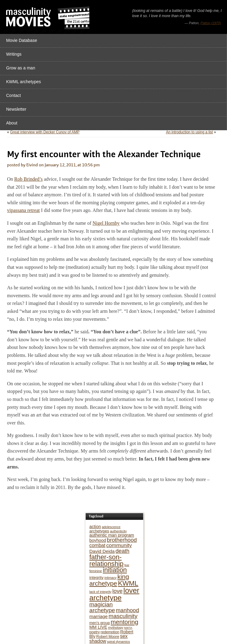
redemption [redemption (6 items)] (110, 632)
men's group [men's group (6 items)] (100, 623)
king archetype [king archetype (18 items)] (109, 580)
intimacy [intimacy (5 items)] (110, 578)
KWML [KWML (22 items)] (128, 583)
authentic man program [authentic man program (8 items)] (112, 535)
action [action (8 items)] (95, 527)
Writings (14, 54)
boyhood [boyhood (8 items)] (98, 540)
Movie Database (22, 40)
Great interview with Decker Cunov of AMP (45, 132)
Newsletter (16, 109)
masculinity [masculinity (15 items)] (123, 616)
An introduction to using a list (189, 132)
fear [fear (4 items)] (127, 565)
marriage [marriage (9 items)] (99, 616)
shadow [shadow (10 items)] (98, 641)
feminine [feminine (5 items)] (96, 571)
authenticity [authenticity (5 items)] (119, 531)
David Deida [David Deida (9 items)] (102, 551)
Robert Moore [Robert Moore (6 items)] (108, 637)
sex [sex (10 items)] (124, 636)
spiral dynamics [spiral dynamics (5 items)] (119, 642)
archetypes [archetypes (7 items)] (99, 531)
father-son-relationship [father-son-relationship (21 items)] (106, 560)
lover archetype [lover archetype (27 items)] (114, 594)
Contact (13, 95)
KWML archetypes (24, 82)
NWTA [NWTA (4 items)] (128, 628)
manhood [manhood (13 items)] (128, 610)
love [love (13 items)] (117, 591)
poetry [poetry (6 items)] (95, 632)
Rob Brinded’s (29, 179)
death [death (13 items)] (123, 551)
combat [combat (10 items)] (97, 545)
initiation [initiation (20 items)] (115, 570)
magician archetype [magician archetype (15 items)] (102, 607)
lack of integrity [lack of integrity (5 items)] (100, 592)
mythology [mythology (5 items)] (116, 627)
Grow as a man (21, 68)
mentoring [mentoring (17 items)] (125, 622)
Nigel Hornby (106, 223)
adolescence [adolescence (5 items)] (111, 527)
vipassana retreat (23, 210)
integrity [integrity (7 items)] (96, 577)
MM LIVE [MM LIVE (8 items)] (98, 627)
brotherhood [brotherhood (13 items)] (122, 540)
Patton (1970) (211, 23)
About (12, 123)
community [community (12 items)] (119, 545)
